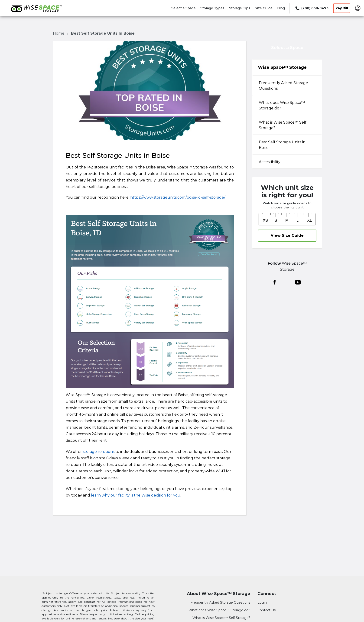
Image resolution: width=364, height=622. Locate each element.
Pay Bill (342, 8)
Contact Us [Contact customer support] (266, 610)
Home (59, 33)
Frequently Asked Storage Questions (220, 602)
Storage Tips (240, 8)
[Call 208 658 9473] (311, 8)
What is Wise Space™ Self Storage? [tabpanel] (283, 125)
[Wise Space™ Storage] (36, 15)
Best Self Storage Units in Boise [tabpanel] (282, 145)
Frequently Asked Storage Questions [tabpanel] (283, 86)
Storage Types (212, 8)
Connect (267, 594)
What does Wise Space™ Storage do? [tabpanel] (282, 105)
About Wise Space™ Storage (219, 594)
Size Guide (264, 8)
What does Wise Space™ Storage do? (219, 610)
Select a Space (184, 8)
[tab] (287, 85)
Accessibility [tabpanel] (270, 162)
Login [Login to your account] (262, 602)
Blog (281, 8)
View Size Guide (287, 235)
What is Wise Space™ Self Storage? (221, 618)
